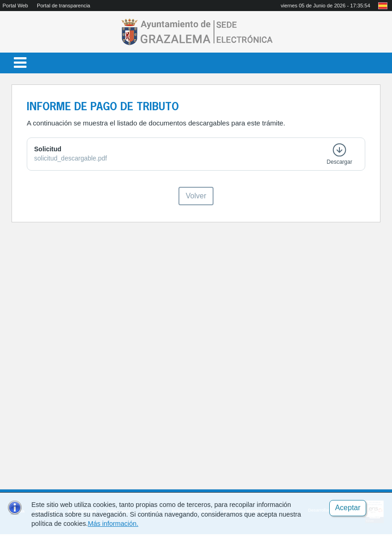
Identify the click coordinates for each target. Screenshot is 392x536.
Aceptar (347, 508)
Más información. (113, 524)
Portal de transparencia (64, 6)
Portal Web (15, 6)
